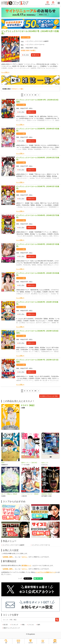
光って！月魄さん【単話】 (9, 494)
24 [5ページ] (35, 95)
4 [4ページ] (30, 95)
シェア (20, 578)
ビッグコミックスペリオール (36, 45)
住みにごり (45, 463)
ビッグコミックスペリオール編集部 (38, 41)
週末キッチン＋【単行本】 (29, 463)
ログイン (53, 3)
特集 (23, 625)
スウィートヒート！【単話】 (30, 494)
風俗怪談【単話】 (47, 494)
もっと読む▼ (5, 72)
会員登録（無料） (8, 557)
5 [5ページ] (32, 95)
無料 (39, 625)
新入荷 (6, 625)
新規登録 (47, 3)
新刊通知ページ (26, 565)
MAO (3, 463)
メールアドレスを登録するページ (45, 572)
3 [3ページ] (27, 95)
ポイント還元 (26, 37)
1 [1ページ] (22, 95)
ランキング (15, 625)
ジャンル (31, 625)
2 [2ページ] (25, 95)
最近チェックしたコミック (12, 628)
